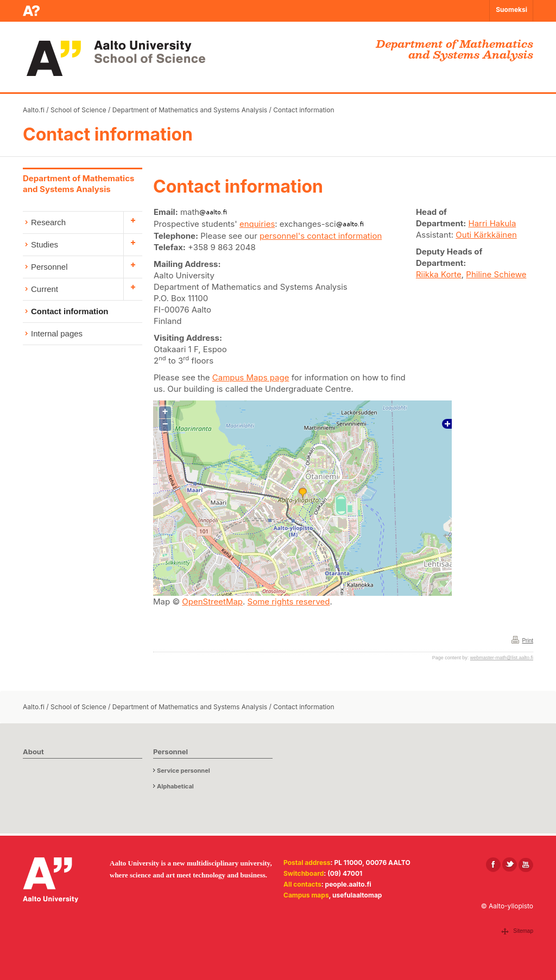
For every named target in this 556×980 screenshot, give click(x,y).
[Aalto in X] (510, 865)
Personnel (49, 267)
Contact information (304, 110)
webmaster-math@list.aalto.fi (502, 658)
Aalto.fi (34, 110)
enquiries (257, 224)
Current (45, 289)
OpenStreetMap (212, 602)
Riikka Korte (439, 274)
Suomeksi (511, 9)
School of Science (78, 110)
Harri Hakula (492, 223)
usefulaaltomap (357, 895)
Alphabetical (175, 786)
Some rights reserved (289, 602)
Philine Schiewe (496, 274)
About (33, 752)
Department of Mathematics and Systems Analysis (190, 110)
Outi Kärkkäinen (486, 235)
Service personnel (184, 771)
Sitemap (523, 931)
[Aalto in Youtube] (526, 865)
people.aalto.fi (348, 884)
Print (527, 641)
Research (48, 222)
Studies (45, 244)
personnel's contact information (321, 236)
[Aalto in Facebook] (493, 865)
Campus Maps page (251, 377)
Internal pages (57, 333)
